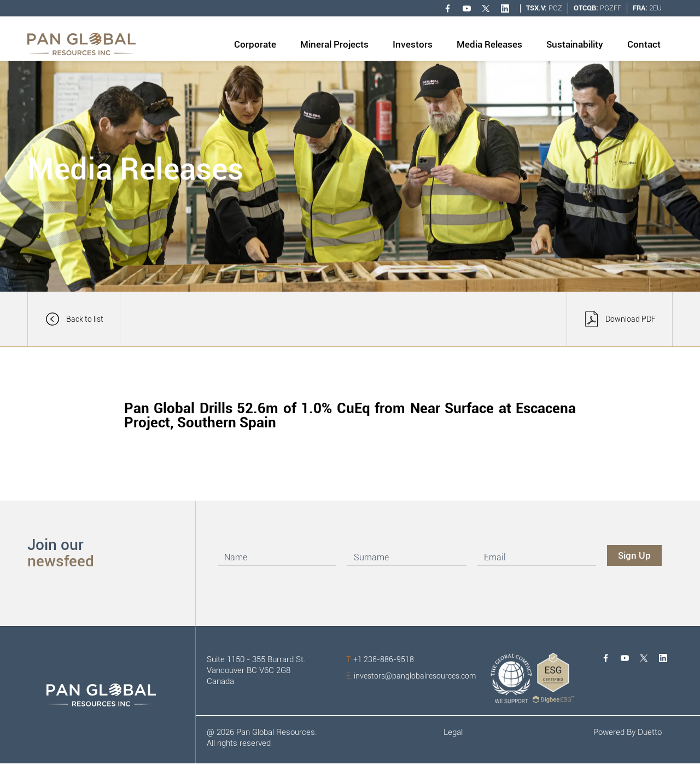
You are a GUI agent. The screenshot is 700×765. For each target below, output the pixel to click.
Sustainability (575, 44)
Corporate (255, 44)
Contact (644, 44)
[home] (81, 44)
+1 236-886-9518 (380, 659)
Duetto (650, 732)
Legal (453, 732)
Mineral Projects (334, 44)
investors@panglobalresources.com (411, 676)
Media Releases (489, 44)
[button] (255, 45)
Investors (413, 44)
